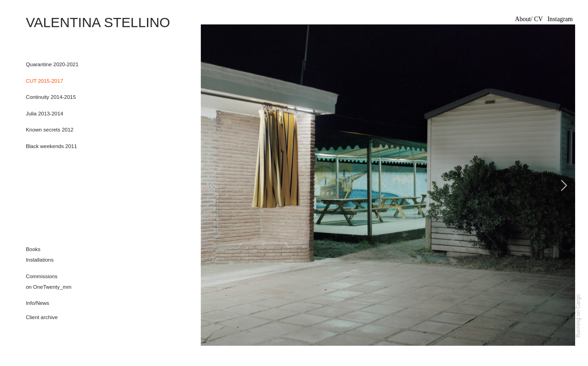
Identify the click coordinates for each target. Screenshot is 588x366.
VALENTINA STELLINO (100, 22)
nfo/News (38, 303)
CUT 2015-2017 (44, 81)
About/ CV (529, 19)
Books (33, 249)
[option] (388, 185)
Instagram (560, 19)
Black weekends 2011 (51, 146)
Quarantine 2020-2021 (52, 64)
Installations (40, 260)
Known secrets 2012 (50, 130)
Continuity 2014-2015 (51, 97)
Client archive (42, 317)
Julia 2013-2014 (45, 114)
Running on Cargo (578, 316)
